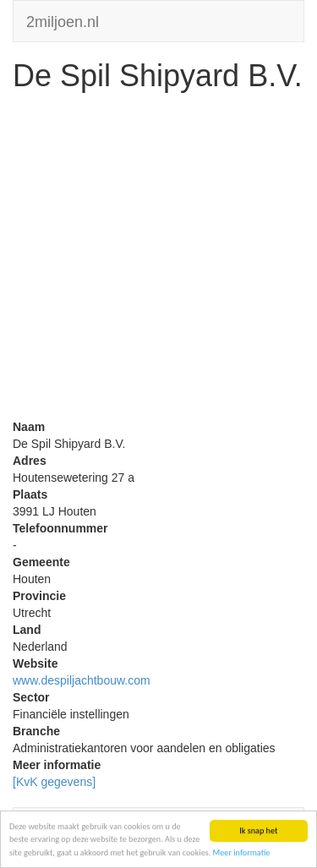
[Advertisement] (158, 260)
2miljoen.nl (63, 20)
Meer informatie (242, 853)
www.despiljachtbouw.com (82, 680)
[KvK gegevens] (54, 782)
